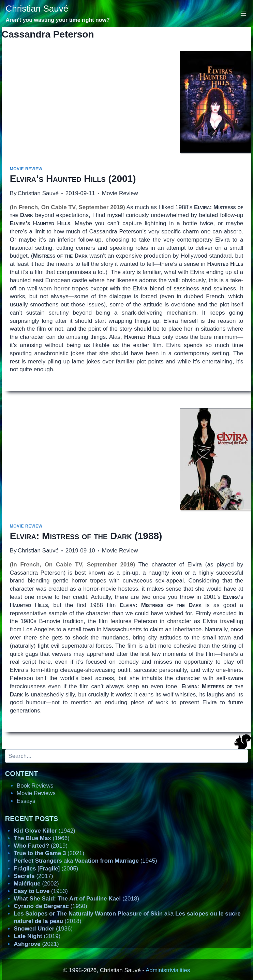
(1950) (50, 906)
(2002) (36, 884)
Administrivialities (168, 970)
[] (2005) (46, 869)
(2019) (41, 846)
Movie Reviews (36, 793)
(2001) (73, 179)
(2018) (76, 899)
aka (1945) (85, 861)
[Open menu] (244, 13)
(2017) (33, 876)
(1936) (43, 929)
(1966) (41, 838)
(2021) (49, 853)
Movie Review (26, 169)
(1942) (44, 831)
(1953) (41, 891)
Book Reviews (35, 786)
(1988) (86, 536)
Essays (26, 801)
